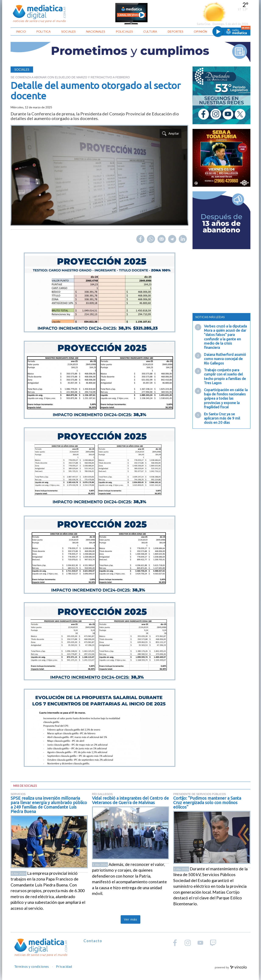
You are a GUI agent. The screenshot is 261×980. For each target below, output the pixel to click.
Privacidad (64, 966)
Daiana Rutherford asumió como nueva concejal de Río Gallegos (225, 359)
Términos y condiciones (32, 966)
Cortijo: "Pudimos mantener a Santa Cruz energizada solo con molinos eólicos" (207, 803)
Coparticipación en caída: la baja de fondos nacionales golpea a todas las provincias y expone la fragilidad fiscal (226, 398)
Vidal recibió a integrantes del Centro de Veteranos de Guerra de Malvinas (130, 800)
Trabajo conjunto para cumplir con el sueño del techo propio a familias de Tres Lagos (225, 376)
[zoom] (99, 175)
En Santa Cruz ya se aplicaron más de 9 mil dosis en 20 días (222, 418)
